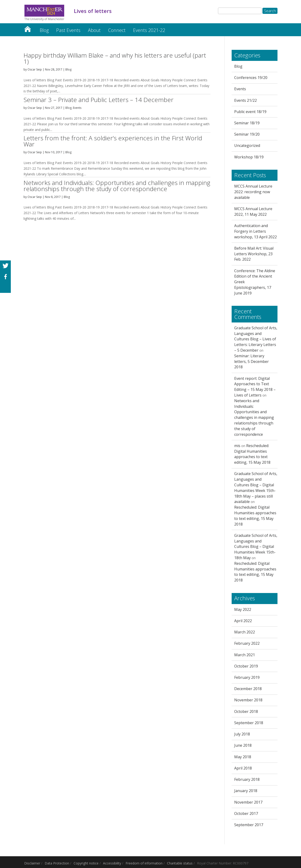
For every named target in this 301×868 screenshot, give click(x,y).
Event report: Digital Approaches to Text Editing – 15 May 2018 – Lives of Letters (255, 387)
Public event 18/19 (250, 112)
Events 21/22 (246, 100)
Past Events (68, 30)
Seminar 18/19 (247, 123)
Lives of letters (28, 28)
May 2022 (243, 609)
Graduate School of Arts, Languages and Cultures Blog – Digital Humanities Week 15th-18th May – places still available (256, 488)
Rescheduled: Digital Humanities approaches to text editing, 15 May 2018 (252, 454)
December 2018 (248, 689)
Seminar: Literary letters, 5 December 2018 (251, 361)
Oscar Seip (35, 69)
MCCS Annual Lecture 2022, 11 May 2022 (253, 212)
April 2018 (243, 768)
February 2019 (247, 677)
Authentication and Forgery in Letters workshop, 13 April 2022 (255, 231)
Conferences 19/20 (251, 78)
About (94, 30)
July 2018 (242, 734)
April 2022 (243, 621)
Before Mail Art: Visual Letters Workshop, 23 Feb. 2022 (254, 254)
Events (77, 108)
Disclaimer (32, 863)
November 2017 (248, 802)
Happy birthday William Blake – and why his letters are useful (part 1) (115, 58)
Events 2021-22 (149, 30)
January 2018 (246, 791)
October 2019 (246, 666)
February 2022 (247, 643)
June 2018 (243, 745)
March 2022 (245, 632)
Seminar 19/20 (247, 134)
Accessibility (112, 863)
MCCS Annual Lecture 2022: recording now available (253, 192)
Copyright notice (86, 863)
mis (237, 446)
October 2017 (246, 813)
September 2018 (249, 723)
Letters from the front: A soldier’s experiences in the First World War (113, 141)
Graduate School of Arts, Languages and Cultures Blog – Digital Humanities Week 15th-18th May (256, 547)
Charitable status (180, 863)
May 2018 (243, 757)
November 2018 (248, 700)
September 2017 (249, 825)
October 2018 (246, 711)
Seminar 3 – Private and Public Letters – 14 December (99, 100)
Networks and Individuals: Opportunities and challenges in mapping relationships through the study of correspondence (117, 186)
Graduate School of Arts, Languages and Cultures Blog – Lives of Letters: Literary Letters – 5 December (256, 339)
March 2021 (245, 655)
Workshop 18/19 (249, 157)
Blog (44, 30)
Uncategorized (247, 145)
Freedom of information (144, 863)
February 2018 (247, 779)
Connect (117, 30)
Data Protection (57, 863)
